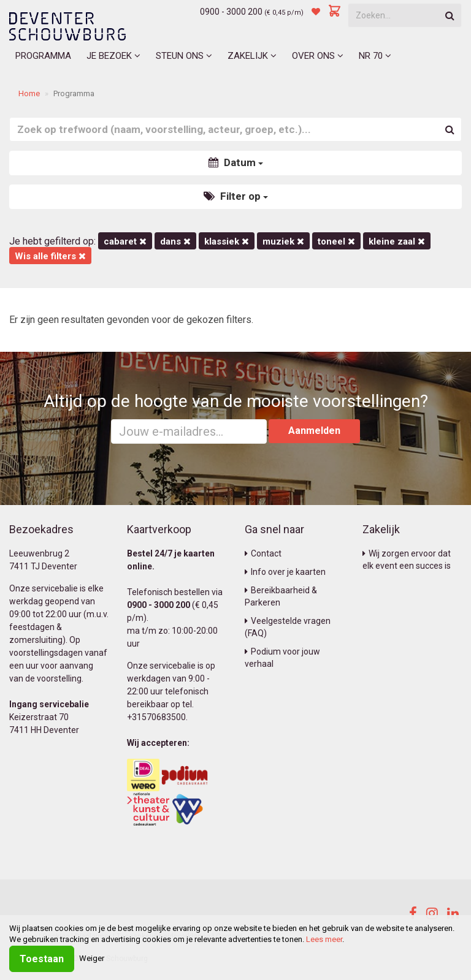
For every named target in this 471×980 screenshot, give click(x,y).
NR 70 (375, 56)
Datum (236, 162)
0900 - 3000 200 (231, 12)
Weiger (92, 958)
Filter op (236, 196)
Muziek (283, 241)
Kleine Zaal (397, 241)
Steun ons (184, 56)
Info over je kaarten (285, 572)
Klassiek (227, 241)
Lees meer (324, 939)
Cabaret (125, 241)
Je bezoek (113, 56)
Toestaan (42, 959)
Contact (263, 553)
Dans (175, 241)
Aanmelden (314, 431)
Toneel (336, 241)
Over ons (318, 56)
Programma (43, 56)
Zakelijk (252, 56)
